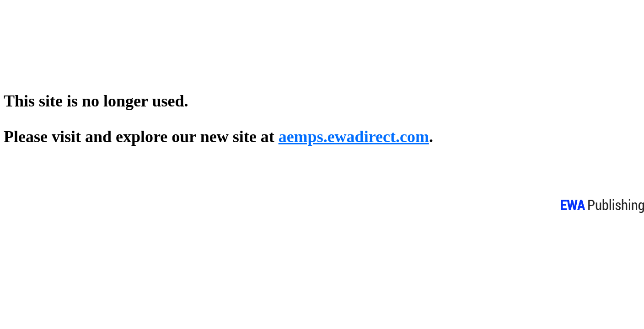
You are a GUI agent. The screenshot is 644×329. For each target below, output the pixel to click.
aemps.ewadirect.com (354, 137)
